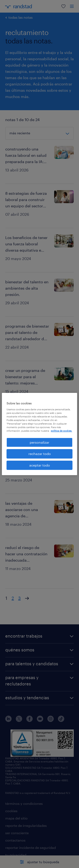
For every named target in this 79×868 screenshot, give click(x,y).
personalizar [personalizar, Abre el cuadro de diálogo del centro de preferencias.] (39, 442)
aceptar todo (40, 465)
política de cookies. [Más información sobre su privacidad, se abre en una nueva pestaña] (61, 431)
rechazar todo (40, 454)
